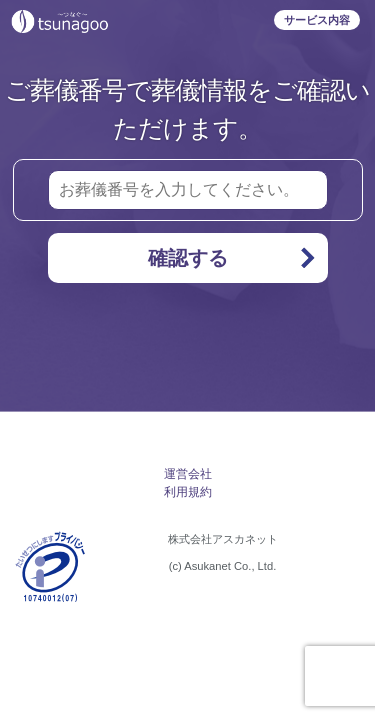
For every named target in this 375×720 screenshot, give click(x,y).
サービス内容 (317, 20)
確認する (233, 258)
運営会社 (188, 474)
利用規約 (188, 492)
